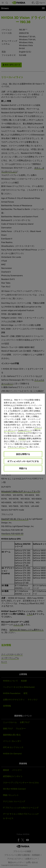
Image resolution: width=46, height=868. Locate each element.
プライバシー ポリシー (17, 447)
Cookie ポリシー (25, 430)
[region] (23, 434)
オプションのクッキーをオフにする (23, 461)
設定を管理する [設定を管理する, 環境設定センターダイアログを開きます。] (23, 454)
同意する (23, 468)
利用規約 (22, 438)
